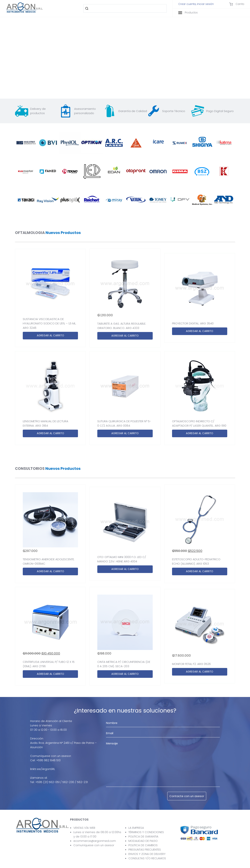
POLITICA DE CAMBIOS (143, 845)
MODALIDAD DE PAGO (143, 841)
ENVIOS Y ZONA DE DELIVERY (147, 854)
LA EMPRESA (136, 828)
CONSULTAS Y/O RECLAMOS (147, 858)
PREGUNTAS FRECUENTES (145, 850)
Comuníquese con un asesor (94, 845)
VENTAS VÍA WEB (84, 828)
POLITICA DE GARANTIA (143, 836)
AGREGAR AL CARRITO (50, 336)
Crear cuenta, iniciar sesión (196, 4)
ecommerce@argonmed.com (95, 841)
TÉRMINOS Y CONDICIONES (146, 832)
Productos (188, 13)
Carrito (237, 4)
